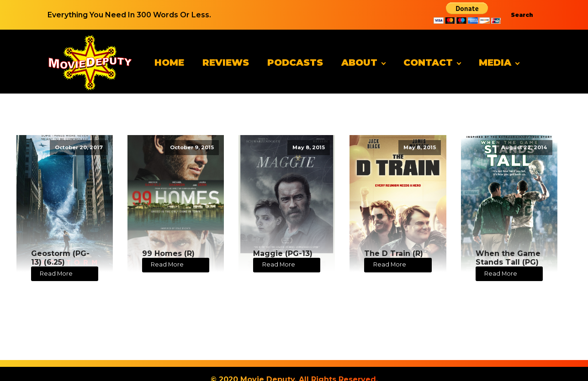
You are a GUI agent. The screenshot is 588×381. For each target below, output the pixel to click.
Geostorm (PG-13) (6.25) (60, 258)
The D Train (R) (394, 253)
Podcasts (295, 63)
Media (495, 63)
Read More (56, 274)
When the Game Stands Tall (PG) (508, 258)
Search (522, 15)
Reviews (226, 63)
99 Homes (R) (168, 253)
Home (169, 63)
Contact (428, 63)
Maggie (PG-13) (283, 253)
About (359, 63)
